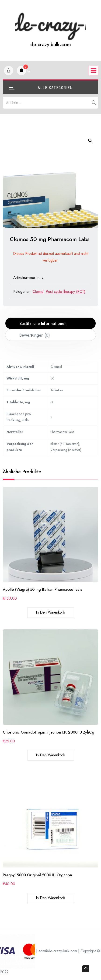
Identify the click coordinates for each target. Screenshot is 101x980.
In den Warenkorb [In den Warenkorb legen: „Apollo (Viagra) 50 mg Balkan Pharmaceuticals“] (50, 612)
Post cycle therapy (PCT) (66, 292)
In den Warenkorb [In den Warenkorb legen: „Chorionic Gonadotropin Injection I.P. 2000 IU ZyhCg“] (50, 755)
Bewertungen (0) (35, 335)
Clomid (38, 292)
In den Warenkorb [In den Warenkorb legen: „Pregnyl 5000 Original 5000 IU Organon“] (50, 898)
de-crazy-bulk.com (51, 44)
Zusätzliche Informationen (43, 324)
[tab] (51, 323)
